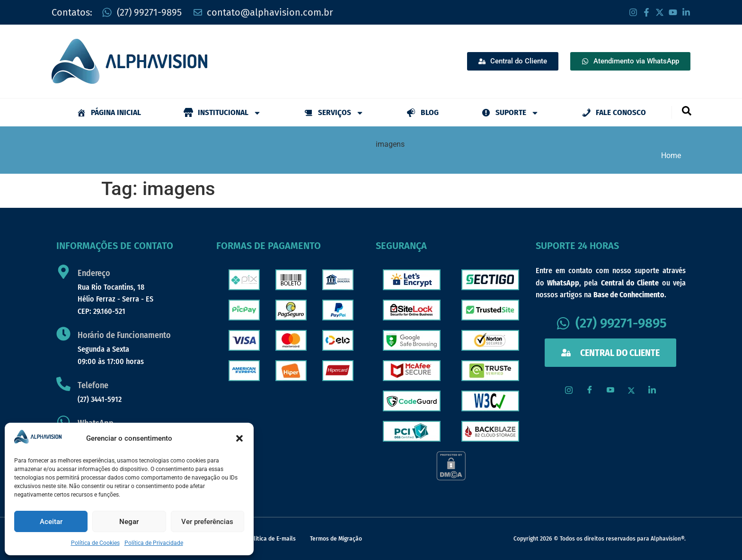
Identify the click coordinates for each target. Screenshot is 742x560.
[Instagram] (569, 391)
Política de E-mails (271, 539)
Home (671, 156)
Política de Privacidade (154, 543)
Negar (129, 522)
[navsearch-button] (686, 110)
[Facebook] (590, 391)
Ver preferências (207, 522)
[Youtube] (610, 391)
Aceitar (51, 522)
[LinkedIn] (652, 391)
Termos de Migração (336, 539)
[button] (239, 438)
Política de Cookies (95, 543)
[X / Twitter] (631, 391)
